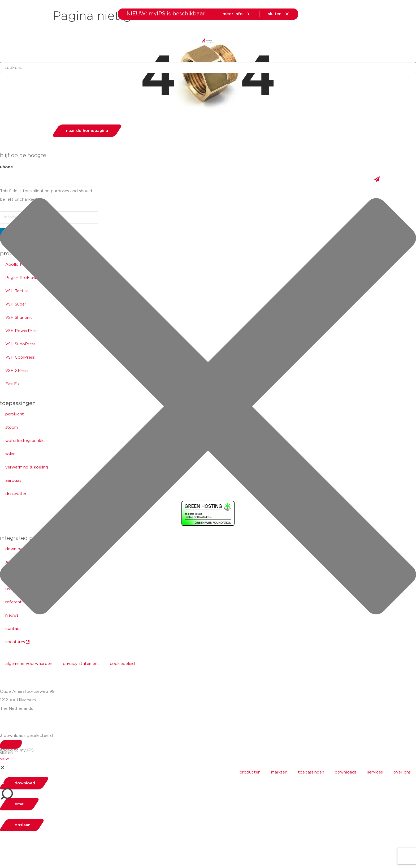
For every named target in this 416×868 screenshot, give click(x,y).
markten (279, 772)
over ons (402, 772)
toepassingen (311, 772)
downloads (346, 772)
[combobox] (208, 68)
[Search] (11, 744)
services (375, 772)
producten (250, 772)
